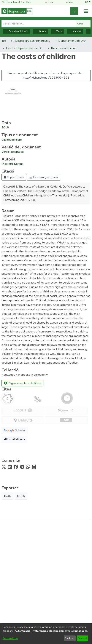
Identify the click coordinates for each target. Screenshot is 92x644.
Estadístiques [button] (14, 439)
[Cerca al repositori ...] (39, 24)
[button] (88, 2)
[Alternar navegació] (86, 11)
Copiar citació (14, 177)
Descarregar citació (44, 177)
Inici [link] (4, 41)
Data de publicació (16, 31)
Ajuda (67, 2)
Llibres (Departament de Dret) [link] (25, 48)
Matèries (75, 31)
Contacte (46, 609)
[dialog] (46, 634)
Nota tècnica (46, 603)
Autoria (40, 31)
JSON (8, 496)
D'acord (82, 638)
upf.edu (46, 2)
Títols (57, 31)
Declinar (70, 638)
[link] (74, 11)
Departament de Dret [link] (72, 41)
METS (21, 496)
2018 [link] (5, 128)
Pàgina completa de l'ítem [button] (22, 383)
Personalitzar (10, 638)
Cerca (83, 24)
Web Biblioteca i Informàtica (16, 2)
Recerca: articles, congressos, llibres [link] (32, 41)
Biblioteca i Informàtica (46, 584)
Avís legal (46, 596)
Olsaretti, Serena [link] (12, 164)
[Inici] (17, 11)
